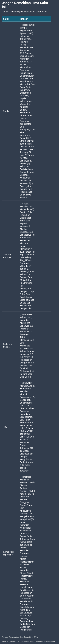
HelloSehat (29, 642)
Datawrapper (50, 642)
